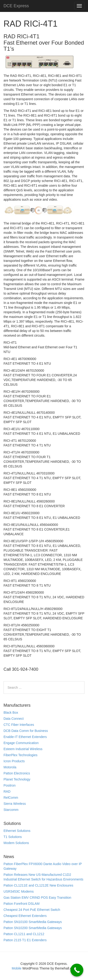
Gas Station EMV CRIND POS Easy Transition (37, 898)
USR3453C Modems (19, 891)
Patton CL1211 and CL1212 (24, 934)
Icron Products (14, 761)
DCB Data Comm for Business (26, 731)
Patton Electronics (17, 773)
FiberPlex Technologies (21, 755)
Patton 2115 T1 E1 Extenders (25, 940)
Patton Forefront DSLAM (21, 904)
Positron (10, 785)
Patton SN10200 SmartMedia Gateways (33, 928)
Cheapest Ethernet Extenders (25, 916)
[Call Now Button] (77, 970)
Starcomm (11, 810)
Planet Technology (17, 779)
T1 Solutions (13, 837)
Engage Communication (21, 743)
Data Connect (14, 719)
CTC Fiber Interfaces (19, 725)
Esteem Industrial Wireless (23, 749)
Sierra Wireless (15, 804)
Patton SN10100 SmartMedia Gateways (33, 922)
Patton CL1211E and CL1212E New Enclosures (38, 885)
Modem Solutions (16, 843)
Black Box (11, 713)
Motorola (10, 767)
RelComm (11, 798)
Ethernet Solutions (17, 831)
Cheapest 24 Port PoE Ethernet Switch (32, 910)
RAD (7, 791)
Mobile (17, 968)
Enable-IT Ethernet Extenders (25, 737)
